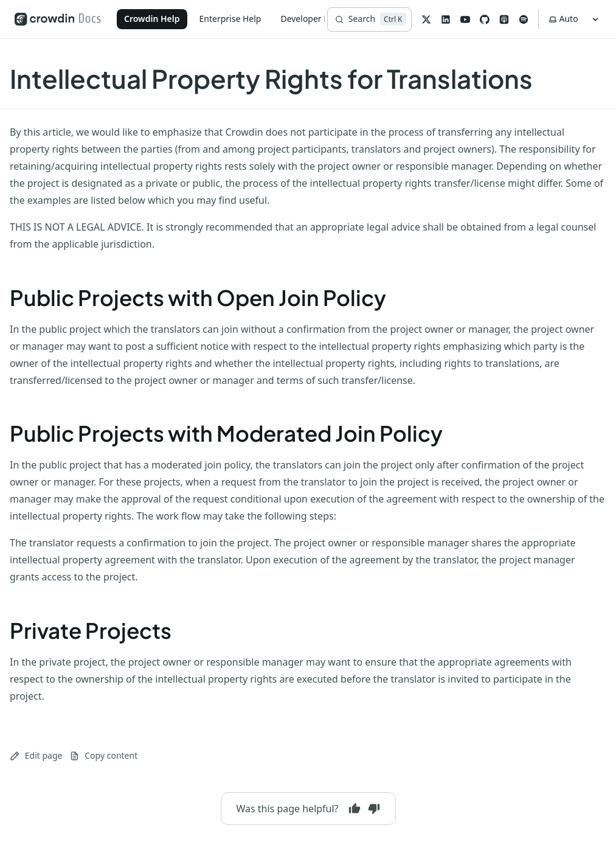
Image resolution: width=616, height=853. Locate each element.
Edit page (36, 755)
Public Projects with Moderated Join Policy (226, 433)
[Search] (369, 19)
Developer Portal (314, 19)
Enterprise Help (230, 19)
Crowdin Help (152, 19)
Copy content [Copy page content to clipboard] (103, 755)
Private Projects (91, 630)
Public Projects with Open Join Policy (198, 298)
